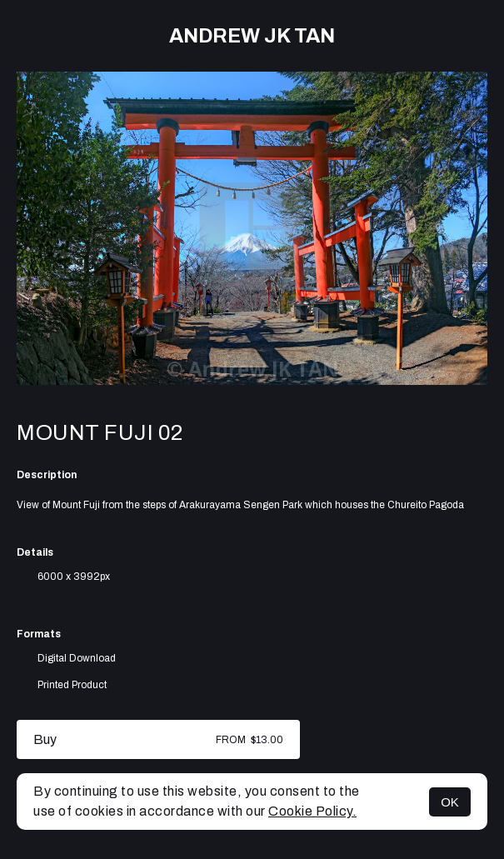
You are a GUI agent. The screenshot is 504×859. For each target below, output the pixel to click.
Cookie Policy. (312, 811)
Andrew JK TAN (252, 36)
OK (450, 802)
